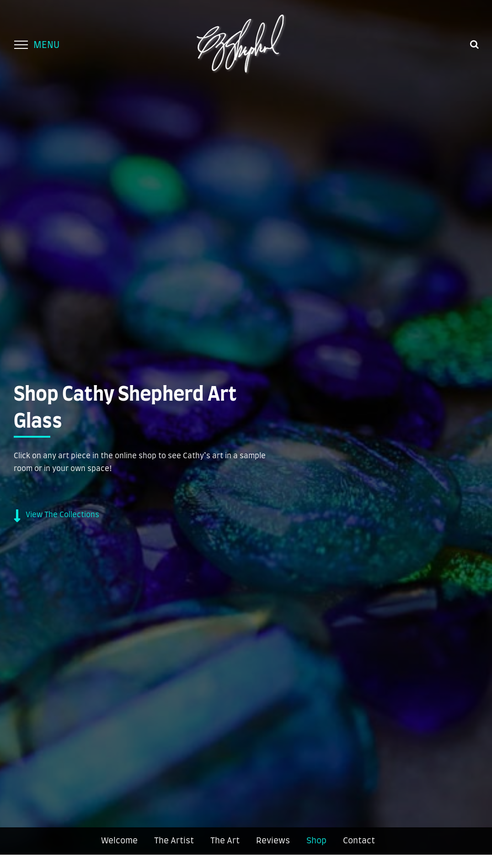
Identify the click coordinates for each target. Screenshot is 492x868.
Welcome (119, 841)
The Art (225, 841)
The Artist (174, 841)
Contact (359, 841)
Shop (316, 841)
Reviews (273, 841)
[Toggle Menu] (21, 45)
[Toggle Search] (474, 44)
